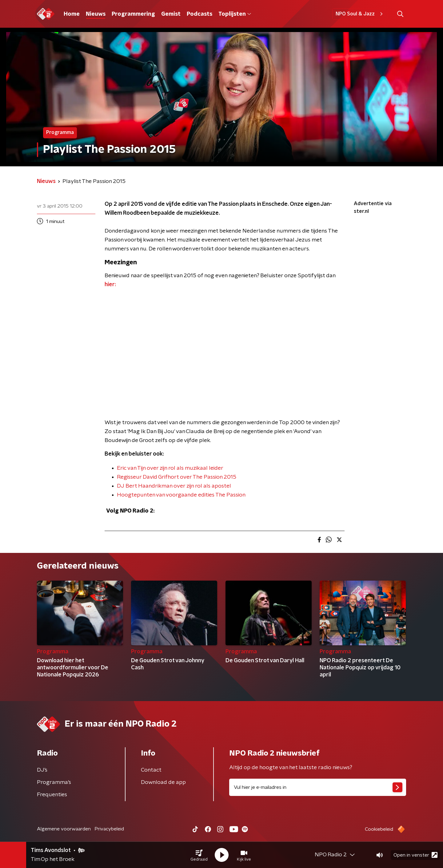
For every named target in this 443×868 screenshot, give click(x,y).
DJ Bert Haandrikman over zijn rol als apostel (174, 486)
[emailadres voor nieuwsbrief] (318, 787)
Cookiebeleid (379, 829)
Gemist (171, 14)
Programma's (54, 782)
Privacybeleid (109, 829)
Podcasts (200, 14)
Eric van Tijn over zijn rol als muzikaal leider (170, 468)
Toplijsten (235, 14)
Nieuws (96, 14)
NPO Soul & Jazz (360, 14)
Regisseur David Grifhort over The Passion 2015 (177, 477)
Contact (151, 770)
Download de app (163, 782)
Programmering (133, 14)
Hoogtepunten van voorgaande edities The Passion (181, 495)
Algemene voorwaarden (64, 829)
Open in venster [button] (415, 855)
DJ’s (42, 770)
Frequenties (52, 795)
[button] (199, 855)
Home (72, 14)
